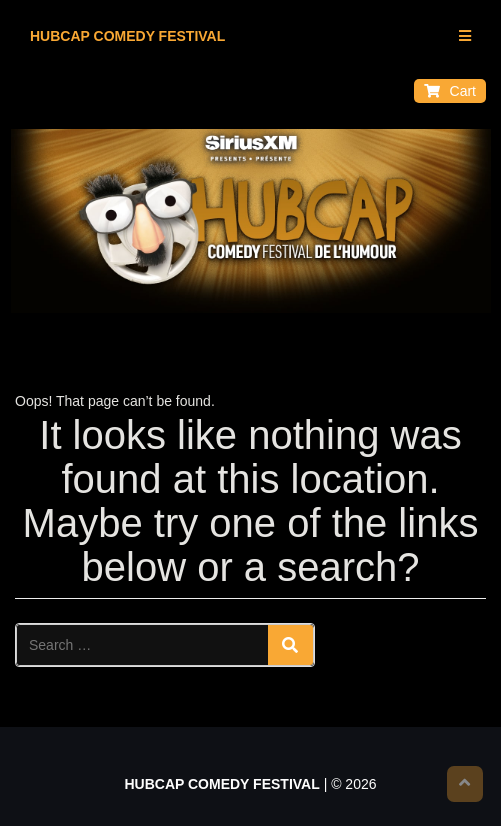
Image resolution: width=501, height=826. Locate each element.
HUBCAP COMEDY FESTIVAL (127, 36)
